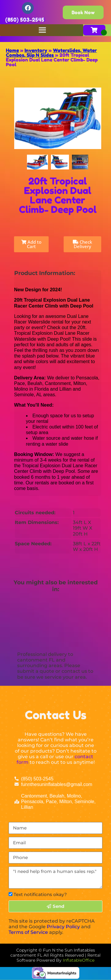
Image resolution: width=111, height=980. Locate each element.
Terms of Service (28, 932)
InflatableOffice (79, 960)
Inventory (36, 50)
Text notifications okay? (40, 894)
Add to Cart (31, 244)
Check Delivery (82, 244)
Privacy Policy (63, 927)
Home (12, 50)
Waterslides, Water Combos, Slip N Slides (51, 53)
